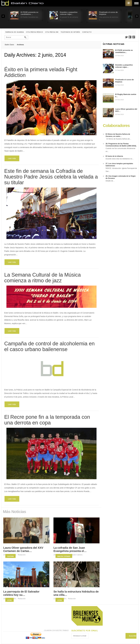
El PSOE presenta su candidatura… (124, 51)
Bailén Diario (9, 45)
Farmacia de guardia (15, 32)
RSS (129, 3)
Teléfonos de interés (70, 32)
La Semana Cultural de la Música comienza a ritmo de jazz (43, 278)
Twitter (126, 37)
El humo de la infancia (114, 156)
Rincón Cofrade (64, 556)
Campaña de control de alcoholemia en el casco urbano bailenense (49, 346)
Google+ (134, 37)
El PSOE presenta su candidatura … (29, 13)
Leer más (12, 158)
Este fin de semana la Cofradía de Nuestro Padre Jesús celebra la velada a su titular (51, 177)
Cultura (10, 556)
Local (10, 600)
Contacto (87, 32)
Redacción (22, 555)
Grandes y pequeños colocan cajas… (69, 13)
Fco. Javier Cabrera (75, 555)
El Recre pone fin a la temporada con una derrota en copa (47, 420)
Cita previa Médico (34, 32)
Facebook (130, 37)
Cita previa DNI (52, 32)
